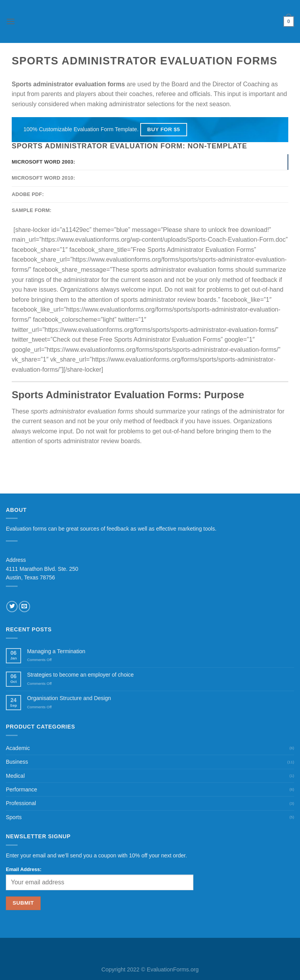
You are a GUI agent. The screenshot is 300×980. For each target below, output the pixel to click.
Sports (14, 817)
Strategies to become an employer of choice (80, 675)
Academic (18, 748)
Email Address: (24, 870)
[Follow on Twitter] (12, 607)
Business (17, 762)
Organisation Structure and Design (69, 698)
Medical (15, 776)
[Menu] (11, 21)
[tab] (150, 162)
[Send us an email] (24, 607)
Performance (21, 789)
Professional (21, 803)
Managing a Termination (56, 651)
